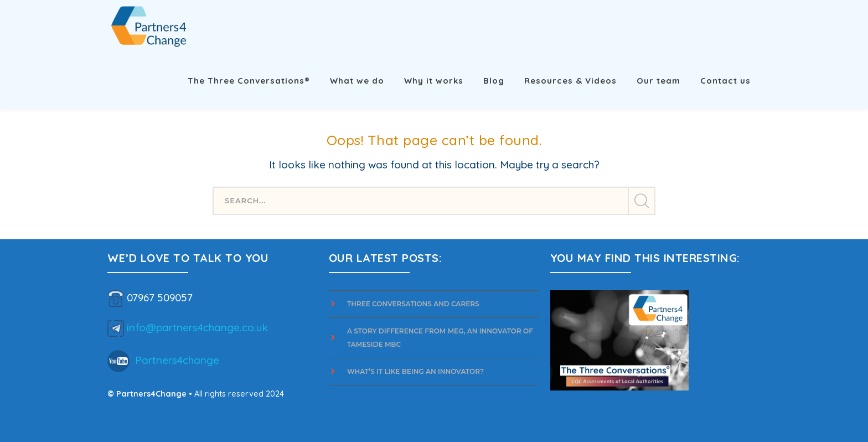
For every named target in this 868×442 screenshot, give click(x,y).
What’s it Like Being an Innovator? (416, 371)
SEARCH (641, 201)
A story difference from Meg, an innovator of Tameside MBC (440, 338)
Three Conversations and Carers (413, 304)
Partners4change (177, 359)
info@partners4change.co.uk (197, 327)
